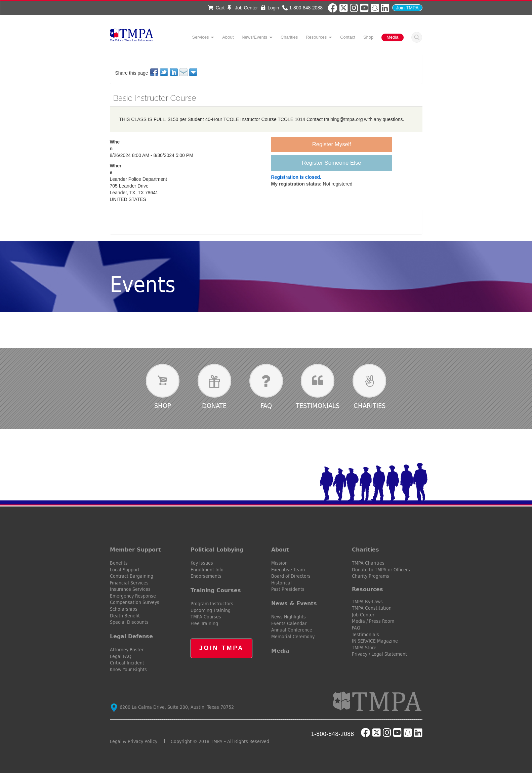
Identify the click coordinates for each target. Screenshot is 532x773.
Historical (281, 583)
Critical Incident (127, 663)
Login (273, 8)
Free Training (204, 623)
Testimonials (318, 405)
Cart (216, 8)
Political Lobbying (217, 550)
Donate (214, 405)
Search (417, 37)
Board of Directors (291, 576)
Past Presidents (288, 589)
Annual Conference (292, 630)
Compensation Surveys (135, 602)
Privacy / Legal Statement (379, 654)
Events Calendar (289, 623)
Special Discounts (129, 622)
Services (201, 37)
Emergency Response (133, 596)
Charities (289, 37)
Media (392, 37)
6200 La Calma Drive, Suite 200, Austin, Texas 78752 (172, 707)
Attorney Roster (127, 650)
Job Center (243, 8)
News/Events (254, 37)
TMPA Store (364, 648)
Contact (348, 37)
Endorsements (206, 576)
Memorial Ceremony (293, 637)
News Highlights (289, 617)
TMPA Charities (368, 563)
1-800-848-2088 (306, 8)
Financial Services (129, 583)
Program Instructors (212, 604)
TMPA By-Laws (367, 602)
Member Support (135, 550)
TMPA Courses (206, 617)
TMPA (132, 37)
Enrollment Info (207, 570)
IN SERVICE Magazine (375, 641)
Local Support (125, 570)
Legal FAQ (121, 656)
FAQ (266, 405)
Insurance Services (130, 589)
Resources (316, 37)
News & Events (294, 603)
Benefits (119, 563)
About (228, 37)
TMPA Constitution (372, 608)
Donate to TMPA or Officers (381, 570)
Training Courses (216, 590)
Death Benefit (125, 616)
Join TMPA (407, 8)
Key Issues (202, 563)
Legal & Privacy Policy (134, 741)
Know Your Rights (128, 669)
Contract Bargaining (132, 576)
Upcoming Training (211, 610)
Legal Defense (131, 636)
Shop (368, 37)
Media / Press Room (373, 621)
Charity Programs (371, 576)
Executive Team (288, 570)
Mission (279, 563)
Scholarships (124, 609)
